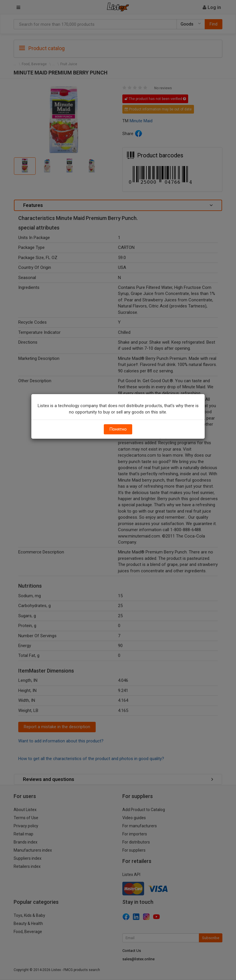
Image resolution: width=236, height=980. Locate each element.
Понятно (118, 429)
